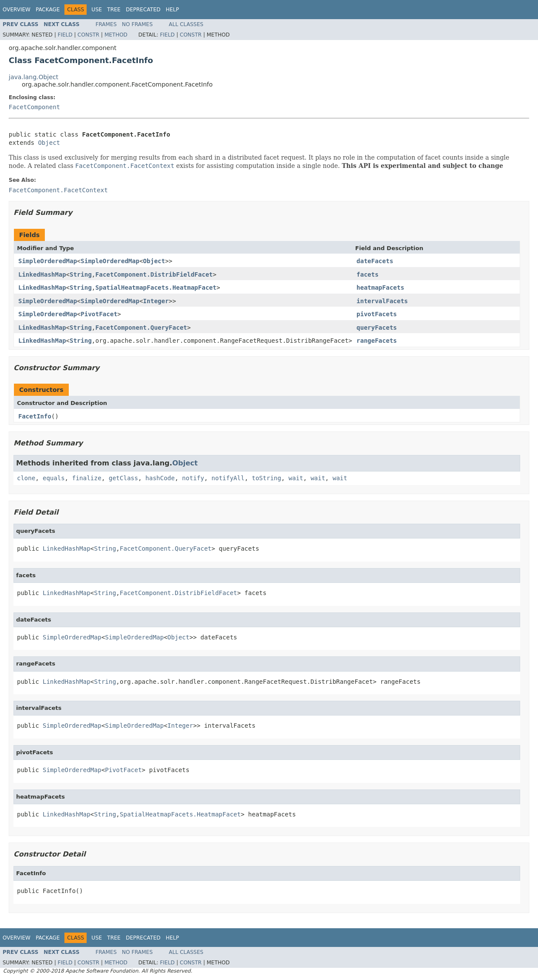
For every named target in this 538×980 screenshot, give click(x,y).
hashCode (160, 478)
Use (97, 10)
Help (173, 10)
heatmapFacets (380, 288)
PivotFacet (99, 314)
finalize (86, 478)
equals (54, 478)
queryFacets (377, 328)
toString (267, 478)
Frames (106, 24)
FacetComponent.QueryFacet (141, 328)
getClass (123, 478)
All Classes (186, 24)
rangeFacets (377, 341)
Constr (88, 35)
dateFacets (375, 261)
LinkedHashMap (42, 274)
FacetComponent (34, 107)
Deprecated (143, 10)
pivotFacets (377, 314)
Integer (156, 301)
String (81, 274)
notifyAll (228, 478)
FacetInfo (35, 416)
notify (193, 478)
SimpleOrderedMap (48, 261)
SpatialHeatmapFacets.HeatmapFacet (156, 288)
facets (368, 274)
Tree (114, 10)
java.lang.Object (34, 77)
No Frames (137, 24)
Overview (17, 10)
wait (296, 478)
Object (49, 143)
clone (26, 478)
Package (48, 10)
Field (65, 35)
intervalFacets (382, 301)
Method (116, 35)
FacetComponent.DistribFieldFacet (154, 274)
